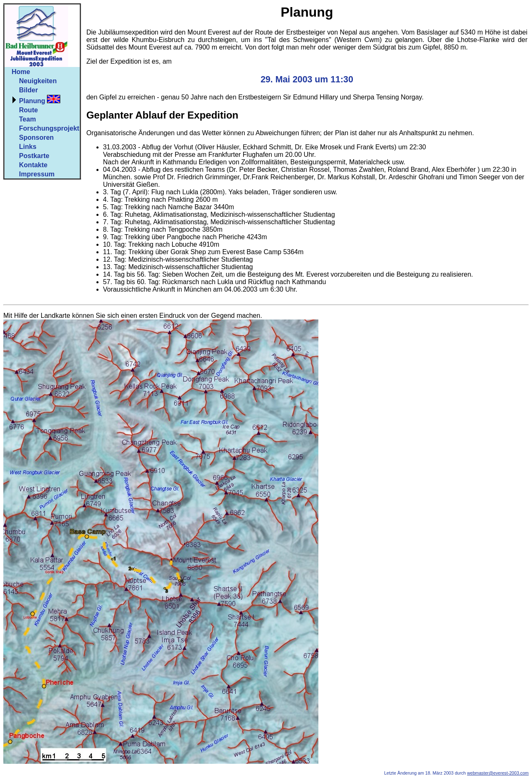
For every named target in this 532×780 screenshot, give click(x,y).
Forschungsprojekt (49, 128)
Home (21, 72)
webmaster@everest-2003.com (498, 773)
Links (28, 147)
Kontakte (33, 165)
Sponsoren (37, 137)
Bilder (28, 90)
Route (28, 110)
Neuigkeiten (38, 81)
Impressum (37, 174)
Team (28, 119)
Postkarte (34, 156)
